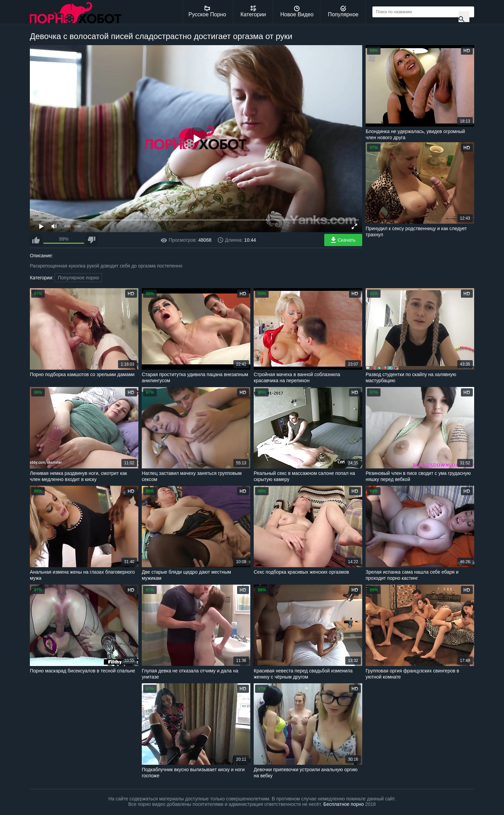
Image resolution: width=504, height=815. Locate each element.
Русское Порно (207, 12)
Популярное (343, 12)
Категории (253, 12)
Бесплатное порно (343, 804)
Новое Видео (297, 12)
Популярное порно (78, 278)
